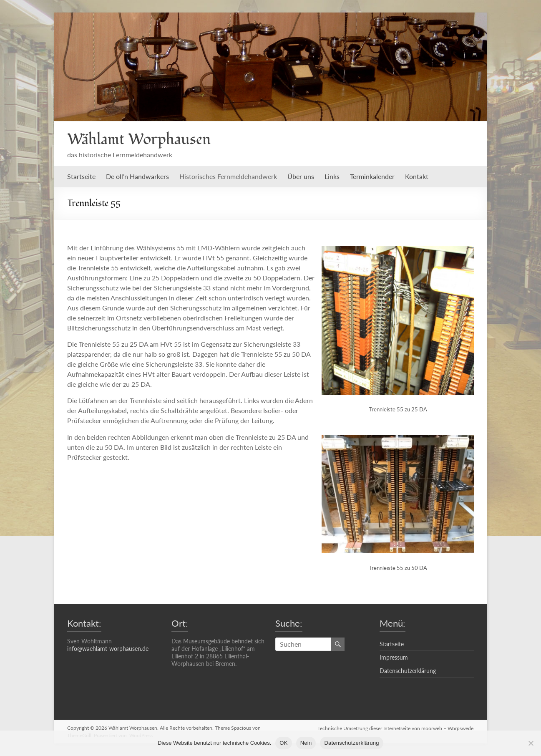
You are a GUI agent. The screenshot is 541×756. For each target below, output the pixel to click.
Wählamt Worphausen (139, 139)
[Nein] (531, 743)
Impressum (394, 657)
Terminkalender (372, 176)
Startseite (81, 176)
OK (283, 743)
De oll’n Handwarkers (137, 176)
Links (332, 176)
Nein (306, 743)
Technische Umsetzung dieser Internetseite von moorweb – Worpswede (396, 728)
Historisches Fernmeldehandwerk (228, 176)
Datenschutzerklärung (408, 671)
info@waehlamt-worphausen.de (108, 649)
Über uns (301, 176)
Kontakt (417, 176)
